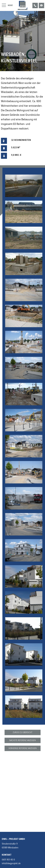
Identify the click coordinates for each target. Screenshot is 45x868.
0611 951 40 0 (8, 860)
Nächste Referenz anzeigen (23, 740)
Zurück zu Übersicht (22, 732)
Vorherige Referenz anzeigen (23, 748)
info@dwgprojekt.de (11, 863)
